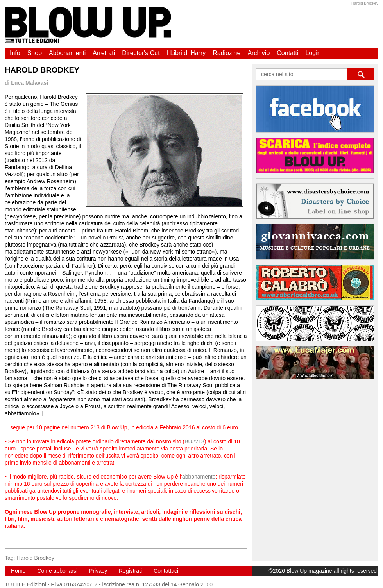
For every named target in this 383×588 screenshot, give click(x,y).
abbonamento (199, 477)
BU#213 (194, 441)
